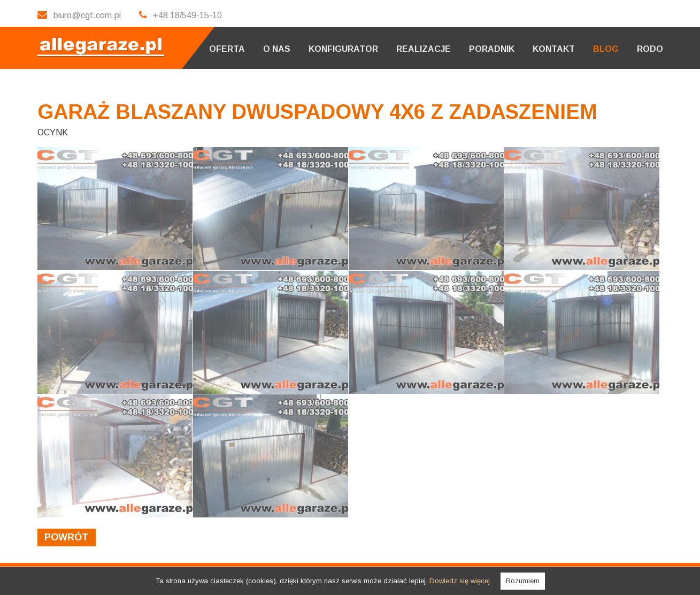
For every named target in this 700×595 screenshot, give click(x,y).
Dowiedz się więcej (460, 581)
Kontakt (554, 49)
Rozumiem (523, 581)
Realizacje (424, 49)
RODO (650, 49)
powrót (67, 537)
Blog (606, 49)
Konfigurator (343, 49)
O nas (277, 49)
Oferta (227, 49)
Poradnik (492, 49)
